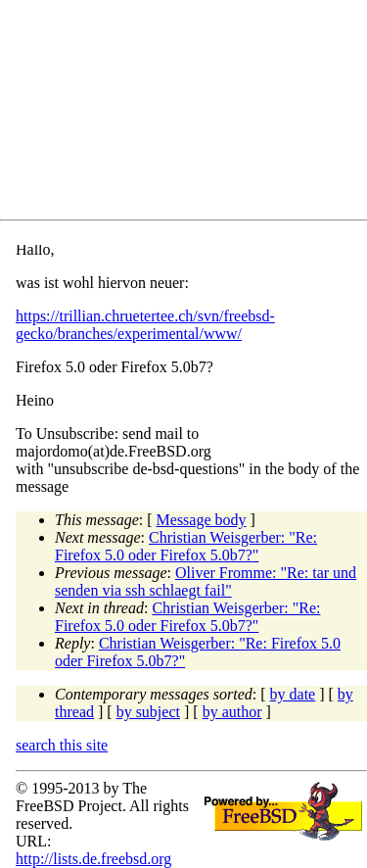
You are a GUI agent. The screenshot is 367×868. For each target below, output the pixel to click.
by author (232, 712)
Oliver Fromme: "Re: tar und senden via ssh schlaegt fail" (206, 581)
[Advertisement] (191, 114)
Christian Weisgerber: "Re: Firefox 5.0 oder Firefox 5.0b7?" (186, 546)
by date (293, 694)
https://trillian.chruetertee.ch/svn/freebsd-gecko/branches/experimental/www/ (145, 325)
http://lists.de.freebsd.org (93, 859)
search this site (62, 745)
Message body (202, 520)
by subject (148, 712)
